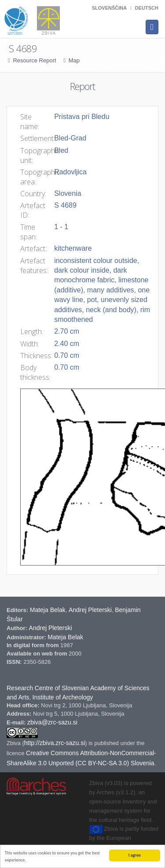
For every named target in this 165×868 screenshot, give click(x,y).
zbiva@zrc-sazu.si (52, 722)
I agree (135, 855)
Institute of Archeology (63, 697)
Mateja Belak (48, 610)
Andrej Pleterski (90, 610)
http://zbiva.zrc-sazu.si (55, 743)
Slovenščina (109, 8)
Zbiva (14, 743)
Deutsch (147, 8)
